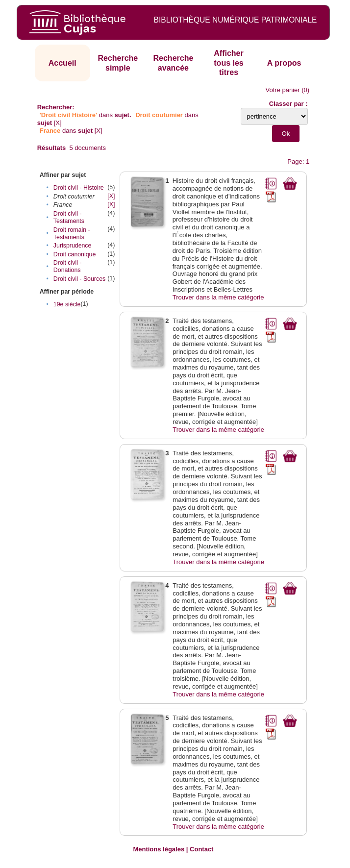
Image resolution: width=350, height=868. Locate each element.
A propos (284, 63)
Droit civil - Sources (79, 279)
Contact (201, 849)
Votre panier (283, 90)
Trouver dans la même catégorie (218, 297)
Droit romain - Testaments (72, 234)
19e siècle (67, 304)
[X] (58, 123)
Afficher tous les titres (228, 63)
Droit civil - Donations (68, 266)
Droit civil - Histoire (79, 188)
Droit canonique (75, 254)
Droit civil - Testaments (69, 217)
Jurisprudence (73, 246)
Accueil (62, 63)
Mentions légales (159, 849)
